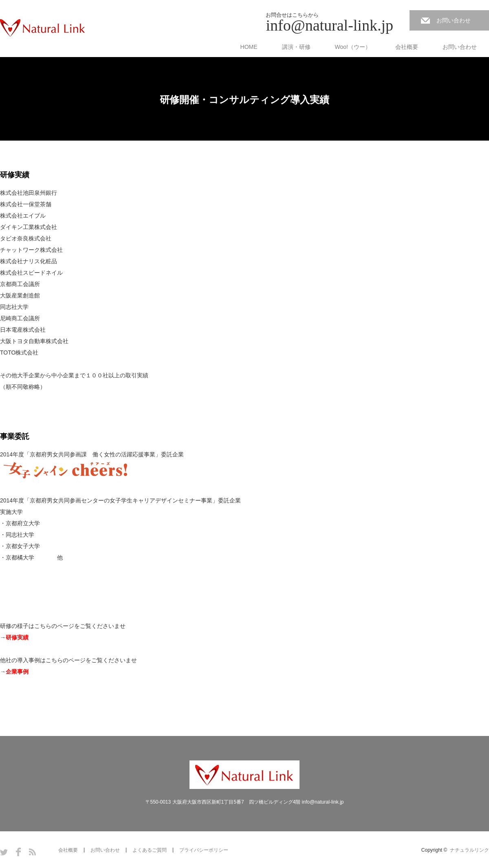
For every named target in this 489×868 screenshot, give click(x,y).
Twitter (4, 852)
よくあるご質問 (150, 850)
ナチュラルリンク (469, 850)
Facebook (18, 852)
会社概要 (407, 47)
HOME (249, 47)
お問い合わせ (454, 20)
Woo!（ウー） (353, 47)
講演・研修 (296, 47)
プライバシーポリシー (204, 850)
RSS (32, 852)
